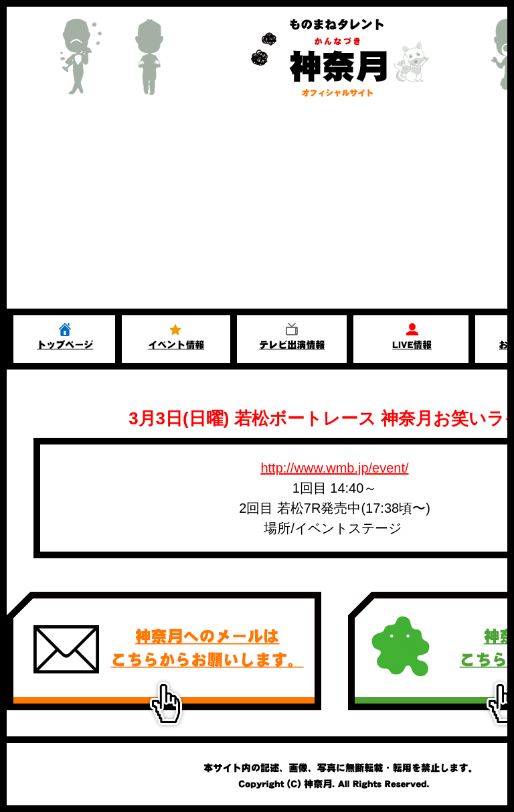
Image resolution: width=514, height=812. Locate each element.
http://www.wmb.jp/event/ (334, 468)
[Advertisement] (257, 208)
